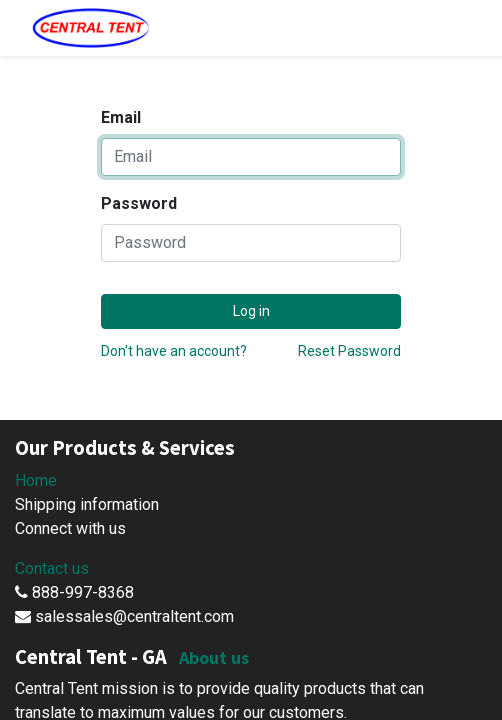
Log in (251, 311)
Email (121, 117)
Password (139, 203)
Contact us (52, 568)
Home (36, 480)
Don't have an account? (174, 351)
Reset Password (349, 351)
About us (214, 657)
